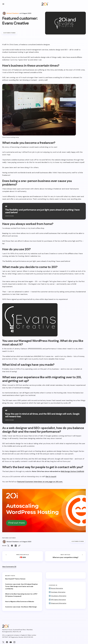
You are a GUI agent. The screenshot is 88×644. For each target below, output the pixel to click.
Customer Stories (9, 33)
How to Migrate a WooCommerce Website (20, 602)
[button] (3, 4)
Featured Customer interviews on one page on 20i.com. (40, 482)
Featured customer (9, 538)
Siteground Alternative (59, 603)
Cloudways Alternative (59, 596)
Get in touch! (51, 477)
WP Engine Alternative (58, 600)
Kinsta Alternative (57, 588)
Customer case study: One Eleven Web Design (21, 607)
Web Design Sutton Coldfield (72, 471)
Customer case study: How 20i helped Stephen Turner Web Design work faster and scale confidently (21, 586)
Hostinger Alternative (58, 592)
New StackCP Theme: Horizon (15, 579)
